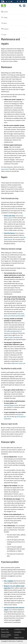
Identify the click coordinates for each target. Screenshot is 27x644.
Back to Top (5, 629)
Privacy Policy (5, 632)
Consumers (5, 12)
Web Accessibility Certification (6, 636)
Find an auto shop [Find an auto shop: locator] (9, 216)
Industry (4, 23)
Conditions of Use (20, 629)
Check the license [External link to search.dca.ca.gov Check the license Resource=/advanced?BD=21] (9, 233)
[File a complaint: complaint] (9, 581)
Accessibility (18, 632)
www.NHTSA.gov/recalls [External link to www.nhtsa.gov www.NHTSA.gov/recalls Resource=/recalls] (11, 405)
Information (5, 29)
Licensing (4, 17)
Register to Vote (19, 638)
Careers (17, 635)
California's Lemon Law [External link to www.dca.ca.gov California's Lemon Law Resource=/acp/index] (18, 363)
